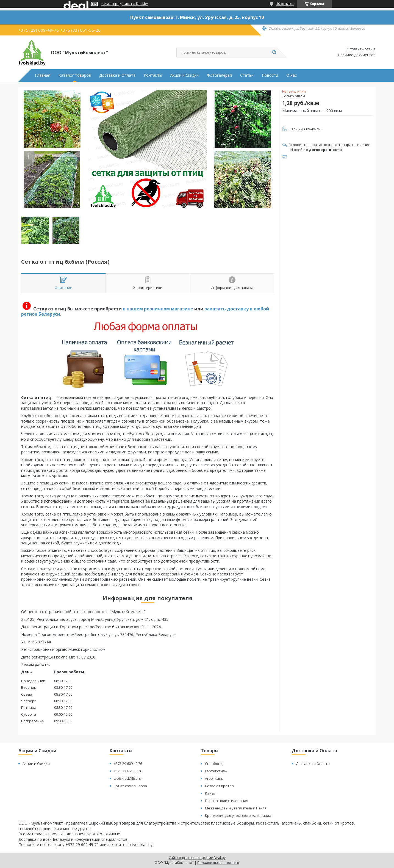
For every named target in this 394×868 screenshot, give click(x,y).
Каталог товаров (75, 75)
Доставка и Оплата (117, 75)
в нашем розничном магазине (158, 309)
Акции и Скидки (184, 75)
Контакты (153, 75)
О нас (292, 75)
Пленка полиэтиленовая (227, 801)
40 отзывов (285, 4)
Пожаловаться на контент (218, 863)
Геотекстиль (216, 771)
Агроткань (214, 778)
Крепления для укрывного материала (238, 815)
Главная (43, 75)
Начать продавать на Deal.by (124, 4)
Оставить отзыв (361, 49)
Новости (270, 75)
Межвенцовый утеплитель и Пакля (236, 808)
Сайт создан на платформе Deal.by (197, 858)
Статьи (247, 75)
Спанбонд (214, 764)
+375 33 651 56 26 (128, 771)
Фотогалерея (219, 75)
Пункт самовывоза (130, 786)
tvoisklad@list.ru (127, 778)
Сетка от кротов (219, 786)
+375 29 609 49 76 (128, 764)
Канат (210, 793)
